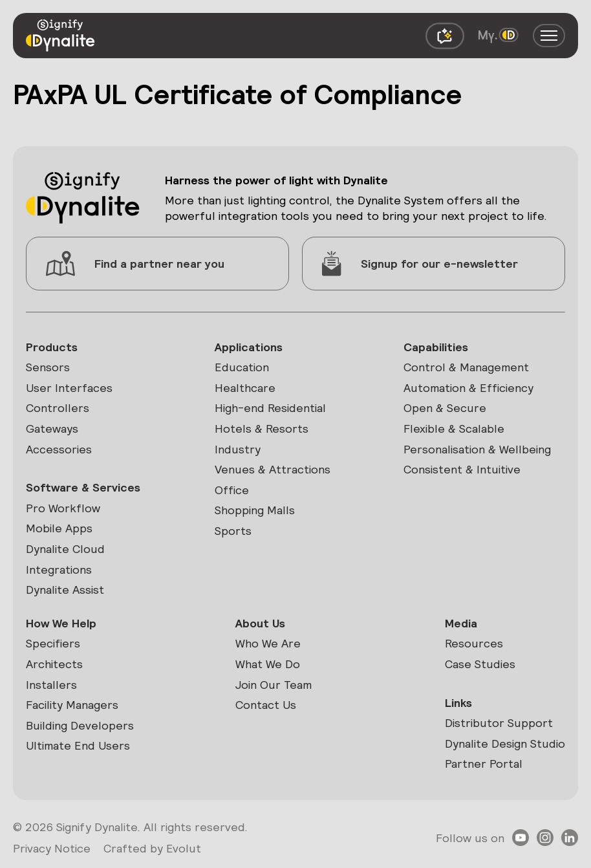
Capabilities (436, 347)
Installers (51, 685)
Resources (474, 643)
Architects (54, 664)
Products (52, 347)
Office (232, 490)
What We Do (268, 664)
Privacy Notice (52, 848)
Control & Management (466, 367)
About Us (260, 623)
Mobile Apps (59, 528)
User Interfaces (69, 388)
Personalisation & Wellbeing (477, 449)
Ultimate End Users (78, 745)
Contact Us (266, 705)
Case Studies (480, 664)
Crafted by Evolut (152, 848)
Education (242, 367)
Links (458, 703)
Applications (249, 347)
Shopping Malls (255, 510)
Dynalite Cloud (65, 549)
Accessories (59, 449)
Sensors (48, 367)
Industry (238, 449)
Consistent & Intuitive (462, 469)
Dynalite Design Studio (505, 743)
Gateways (52, 429)
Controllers (58, 408)
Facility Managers (72, 705)
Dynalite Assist (65, 590)
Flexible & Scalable (454, 429)
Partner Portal (484, 764)
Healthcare (245, 388)
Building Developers (80, 725)
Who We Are (268, 643)
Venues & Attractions (273, 469)
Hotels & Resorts (262, 429)
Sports (233, 531)
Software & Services (83, 487)
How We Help (61, 623)
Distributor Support (499, 723)
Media (461, 623)
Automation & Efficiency (468, 388)
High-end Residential (270, 408)
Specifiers (53, 643)
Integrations (59, 570)
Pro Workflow (63, 508)
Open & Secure (445, 408)
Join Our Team (274, 685)
